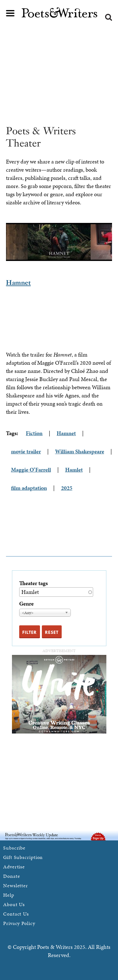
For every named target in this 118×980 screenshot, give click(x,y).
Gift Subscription (23, 857)
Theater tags (34, 583)
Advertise (14, 867)
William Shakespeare (80, 451)
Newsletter (16, 886)
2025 (67, 488)
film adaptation (29, 488)
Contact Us (16, 914)
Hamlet (74, 470)
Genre (26, 604)
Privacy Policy (19, 923)
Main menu (10, 13)
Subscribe (14, 848)
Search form (109, 17)
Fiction (34, 433)
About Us (14, 904)
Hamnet (18, 282)
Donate (11, 876)
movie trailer (26, 451)
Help (9, 895)
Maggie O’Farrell (31, 470)
